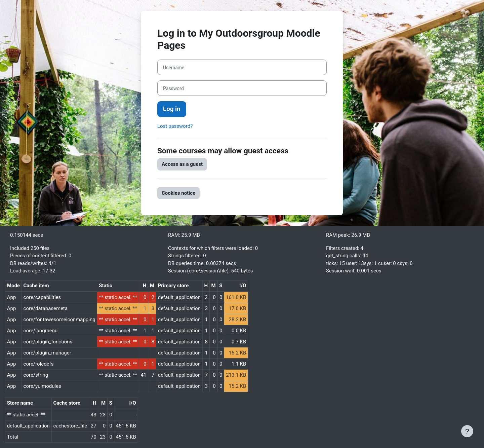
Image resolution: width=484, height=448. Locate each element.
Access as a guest (182, 164)
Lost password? (175, 126)
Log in (172, 109)
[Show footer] (467, 431)
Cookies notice (178, 193)
